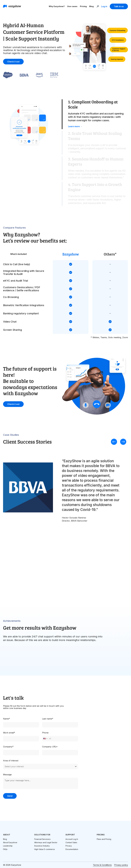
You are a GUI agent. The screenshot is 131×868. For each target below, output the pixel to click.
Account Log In (72, 839)
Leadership (8, 846)
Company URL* (50, 747)
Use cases (72, 6)
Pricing (83, 6)
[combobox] (45, 739)
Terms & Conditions (102, 865)
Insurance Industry (42, 846)
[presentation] (114, 442)
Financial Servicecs (42, 839)
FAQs (5, 849)
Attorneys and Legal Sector (46, 842)
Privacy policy (121, 865)
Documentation (72, 849)
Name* (7, 719)
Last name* (48, 719)
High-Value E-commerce (45, 849)
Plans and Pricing (104, 839)
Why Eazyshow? (57, 6)
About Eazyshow (10, 842)
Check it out (13, 62)
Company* (8, 747)
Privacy (69, 846)
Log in (104, 6)
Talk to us (119, 6)
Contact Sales (71, 842)
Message (7, 775)
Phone (45, 733)
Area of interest (11, 761)
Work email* (9, 733)
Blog (91, 6)
